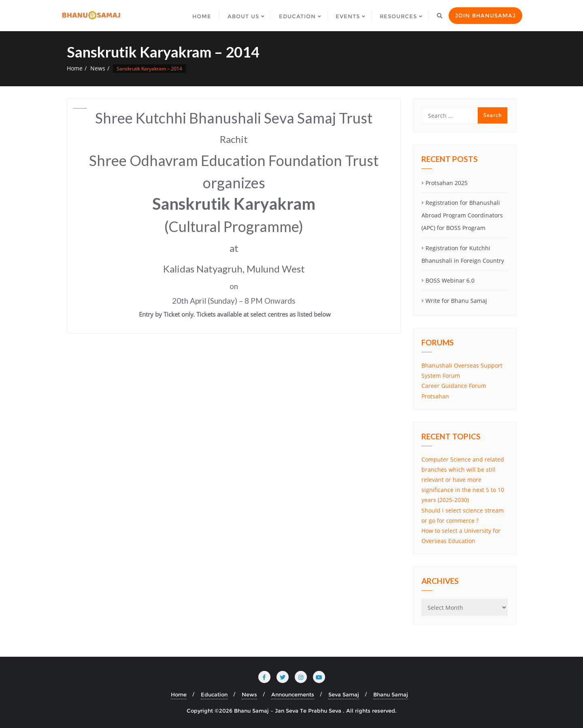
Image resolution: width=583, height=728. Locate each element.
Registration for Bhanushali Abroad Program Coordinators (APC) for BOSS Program (462, 215)
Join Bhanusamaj (485, 15)
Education (214, 694)
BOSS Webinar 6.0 (450, 280)
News (98, 68)
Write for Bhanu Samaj (456, 301)
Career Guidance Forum (454, 386)
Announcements (293, 694)
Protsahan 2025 (447, 183)
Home (75, 68)
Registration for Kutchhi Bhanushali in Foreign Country (463, 254)
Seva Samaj (344, 694)
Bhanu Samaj (391, 694)
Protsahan (435, 396)
